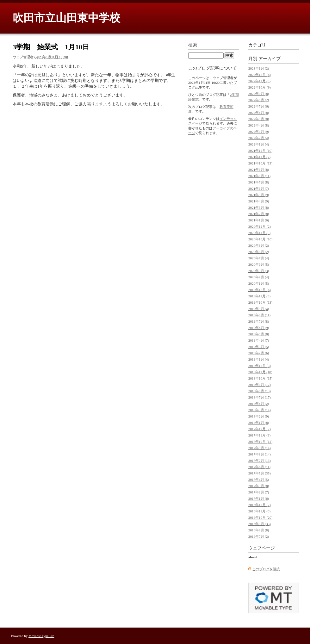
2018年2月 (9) (259, 416)
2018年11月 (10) (260, 372)
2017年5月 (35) (260, 473)
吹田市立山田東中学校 (66, 18)
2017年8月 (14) (260, 454)
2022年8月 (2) (259, 100)
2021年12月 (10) (260, 151)
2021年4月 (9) (259, 201)
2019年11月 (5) (259, 296)
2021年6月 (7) (259, 189)
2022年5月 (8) (259, 119)
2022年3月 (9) (259, 132)
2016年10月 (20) (260, 517)
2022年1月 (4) (259, 144)
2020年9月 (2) (259, 245)
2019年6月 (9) (259, 328)
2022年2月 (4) (259, 138)
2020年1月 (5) (259, 283)
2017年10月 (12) (260, 442)
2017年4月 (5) (259, 480)
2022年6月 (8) (259, 113)
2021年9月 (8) (259, 170)
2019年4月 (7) (259, 340)
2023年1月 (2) (259, 68)
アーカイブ (270, 59)
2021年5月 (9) (259, 195)
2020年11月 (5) (259, 233)
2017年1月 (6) (259, 498)
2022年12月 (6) (260, 75)
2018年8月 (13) (260, 391)
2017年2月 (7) (259, 492)
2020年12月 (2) (260, 226)
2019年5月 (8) (259, 334)
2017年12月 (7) (260, 429)
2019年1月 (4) (259, 359)
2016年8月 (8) (259, 530)
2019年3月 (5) (259, 347)
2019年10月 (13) (260, 302)
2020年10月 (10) (260, 239)
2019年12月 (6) (260, 290)
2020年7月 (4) (259, 258)
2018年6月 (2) (259, 404)
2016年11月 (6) (259, 511)
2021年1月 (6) (259, 220)
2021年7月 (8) (259, 182)
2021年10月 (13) (260, 163)
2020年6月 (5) (259, 264)
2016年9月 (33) (260, 524)
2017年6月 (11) (259, 467)
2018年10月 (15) (260, 378)
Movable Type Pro (41, 636)
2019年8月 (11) (259, 315)
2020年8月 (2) (259, 252)
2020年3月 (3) (259, 271)
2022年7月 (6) (259, 106)
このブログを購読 (266, 569)
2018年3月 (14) (260, 410)
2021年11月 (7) (259, 157)
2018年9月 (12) (260, 385)
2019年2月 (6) (259, 353)
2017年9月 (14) (260, 448)
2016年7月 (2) (259, 536)
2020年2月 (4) (259, 277)
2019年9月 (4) (259, 309)
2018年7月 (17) (260, 397)
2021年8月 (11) (259, 176)
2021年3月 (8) (259, 207)
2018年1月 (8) (259, 423)
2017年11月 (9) (259, 435)
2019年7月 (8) (259, 321)
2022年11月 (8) (259, 81)
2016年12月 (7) (260, 505)
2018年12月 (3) (260, 366)
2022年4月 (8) (259, 125)
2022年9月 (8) (259, 94)
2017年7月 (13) (260, 461)
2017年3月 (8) (259, 486)
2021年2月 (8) (259, 214)
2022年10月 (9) (260, 87)
